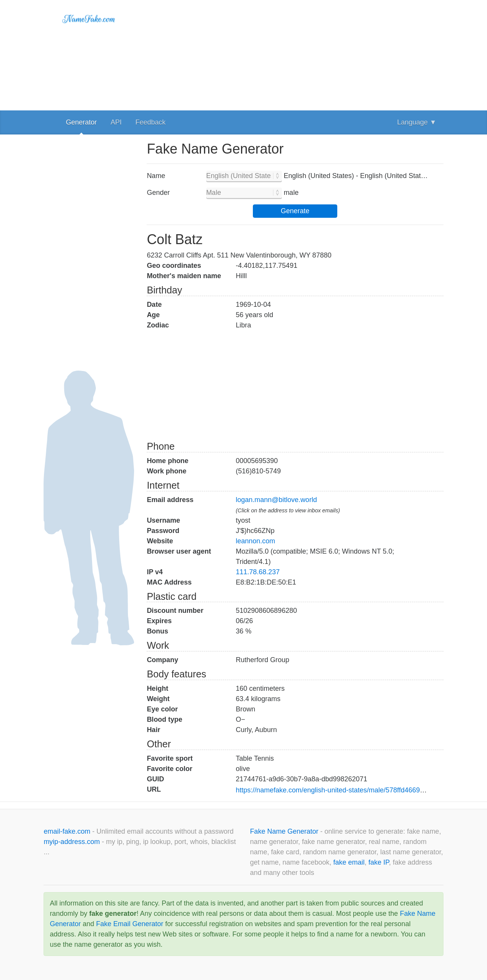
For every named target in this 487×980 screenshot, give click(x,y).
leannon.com (255, 541)
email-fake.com (68, 831)
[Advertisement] (295, 53)
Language (417, 122)
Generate (295, 211)
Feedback (150, 122)
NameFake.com (89, 19)
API (116, 122)
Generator (81, 122)
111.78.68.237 (258, 572)
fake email (349, 862)
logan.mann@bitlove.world (276, 500)
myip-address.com (72, 842)
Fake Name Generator (285, 831)
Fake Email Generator (129, 924)
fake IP (379, 862)
